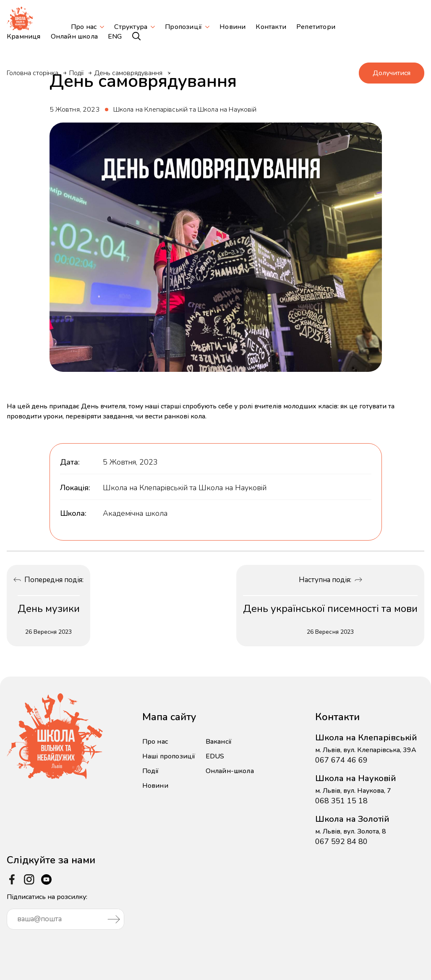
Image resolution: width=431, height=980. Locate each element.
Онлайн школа (74, 37)
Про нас (84, 27)
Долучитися (392, 73)
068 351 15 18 (341, 801)
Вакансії (219, 742)
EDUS (215, 756)
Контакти (271, 27)
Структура (131, 27)
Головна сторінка (33, 73)
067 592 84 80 (341, 841)
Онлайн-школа (230, 771)
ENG (115, 37)
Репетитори (316, 27)
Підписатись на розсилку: (65, 911)
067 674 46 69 (341, 760)
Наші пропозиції (169, 756)
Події (76, 73)
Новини (232, 27)
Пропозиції (183, 27)
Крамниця (24, 37)
